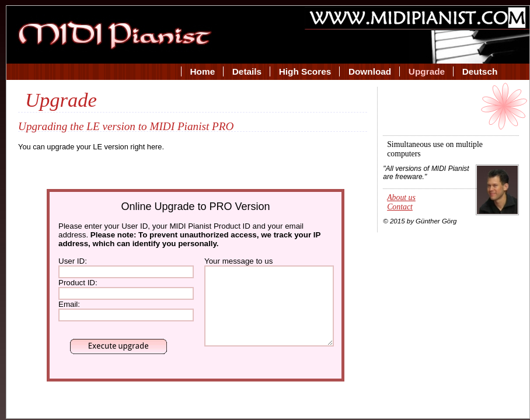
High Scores (305, 71)
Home (203, 71)
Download (370, 71)
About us (401, 197)
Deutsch (480, 71)
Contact (400, 207)
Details (247, 71)
